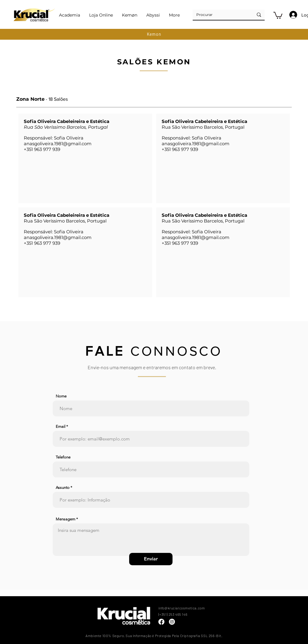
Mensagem (65, 519)
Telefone (63, 457)
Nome (61, 396)
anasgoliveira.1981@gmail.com (58, 144)
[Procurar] (218, 15)
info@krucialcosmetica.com (182, 608)
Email (61, 426)
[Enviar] (151, 559)
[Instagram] (172, 622)
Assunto (63, 488)
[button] (278, 15)
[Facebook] (161, 622)
